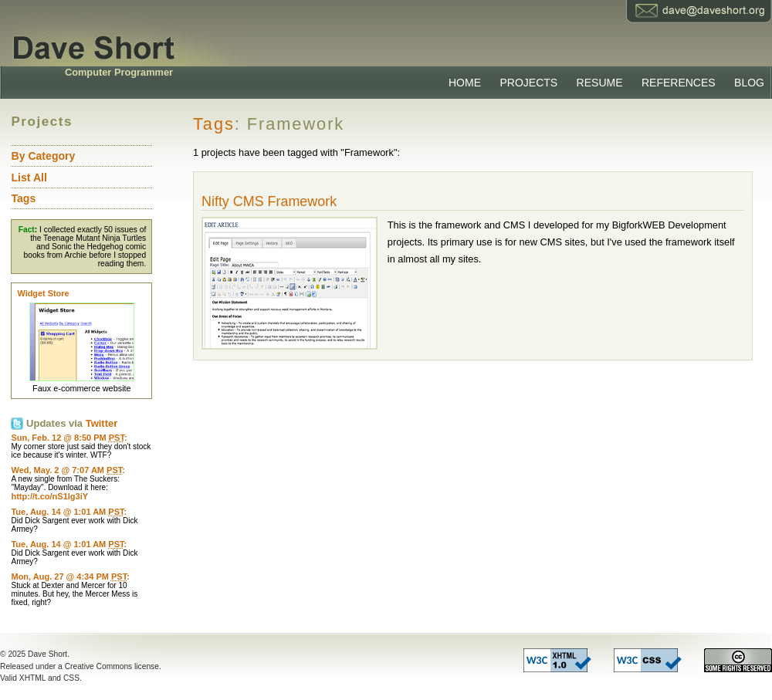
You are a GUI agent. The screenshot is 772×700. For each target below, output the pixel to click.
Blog (749, 83)
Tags (214, 124)
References (679, 83)
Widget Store (43, 293)
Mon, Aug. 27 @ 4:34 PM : (70, 577)
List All (29, 178)
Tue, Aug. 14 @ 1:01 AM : (69, 512)
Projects (528, 83)
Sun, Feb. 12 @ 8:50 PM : (69, 438)
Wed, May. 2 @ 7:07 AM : (68, 470)
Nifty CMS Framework (269, 201)
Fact (27, 230)
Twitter (102, 423)
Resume (600, 83)
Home (465, 83)
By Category (43, 156)
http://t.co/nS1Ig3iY (49, 496)
